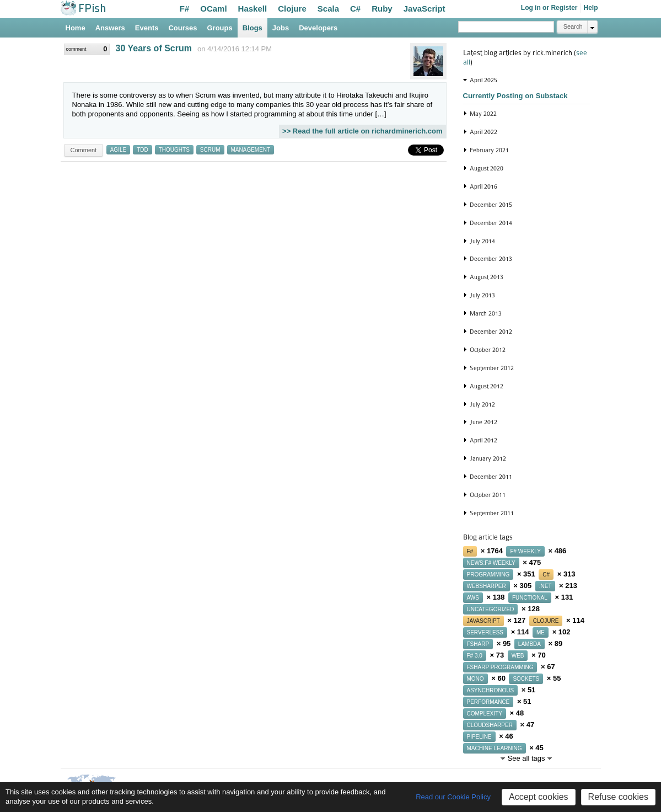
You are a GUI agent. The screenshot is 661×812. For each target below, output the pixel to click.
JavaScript (424, 9)
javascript (483, 621)
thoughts (174, 150)
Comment (84, 150)
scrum (210, 150)
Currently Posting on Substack (515, 96)
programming (488, 575)
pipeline (479, 737)
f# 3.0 (475, 656)
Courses (182, 28)
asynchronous (491, 690)
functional (530, 598)
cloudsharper (490, 725)
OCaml (213, 9)
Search (573, 26)
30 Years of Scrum (154, 48)
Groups (220, 28)
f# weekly (525, 551)
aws (473, 598)
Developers (318, 28)
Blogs (252, 28)
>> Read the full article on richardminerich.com (362, 131)
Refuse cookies (618, 797)
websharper (487, 586)
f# (470, 551)
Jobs (281, 28)
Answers (110, 28)
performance (488, 702)
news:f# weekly (491, 563)
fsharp (478, 644)
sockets (526, 679)
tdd (143, 150)
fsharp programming (500, 667)
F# (185, 9)
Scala (328, 9)
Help (590, 8)
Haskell (253, 9)
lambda (530, 644)
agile (118, 150)
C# (355, 9)
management (251, 150)
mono (475, 679)
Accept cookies (539, 797)
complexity (485, 714)
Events (147, 28)
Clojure (292, 9)
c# (546, 575)
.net (546, 586)
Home (76, 28)
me (541, 632)
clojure (546, 621)
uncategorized (491, 609)
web (518, 656)
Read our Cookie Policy (453, 797)
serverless (485, 632)
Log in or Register (549, 8)
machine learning (495, 748)
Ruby (382, 9)
